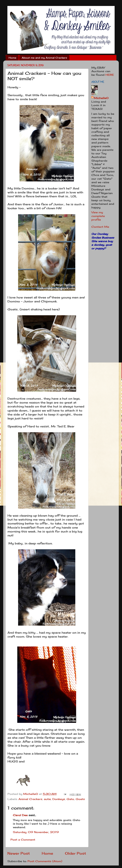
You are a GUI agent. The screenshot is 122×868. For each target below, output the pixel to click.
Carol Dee (20, 815)
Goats (80, 799)
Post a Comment (23, 840)
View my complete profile (98, 216)
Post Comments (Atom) (45, 861)
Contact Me (100, 227)
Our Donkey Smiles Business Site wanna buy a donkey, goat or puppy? (103, 241)
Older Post (75, 853)
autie (47, 799)
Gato (70, 799)
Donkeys (59, 799)
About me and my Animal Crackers (44, 58)
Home (12, 58)
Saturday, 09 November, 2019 (36, 832)
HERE (110, 75)
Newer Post (19, 853)
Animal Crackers (30, 799)
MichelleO (101, 98)
